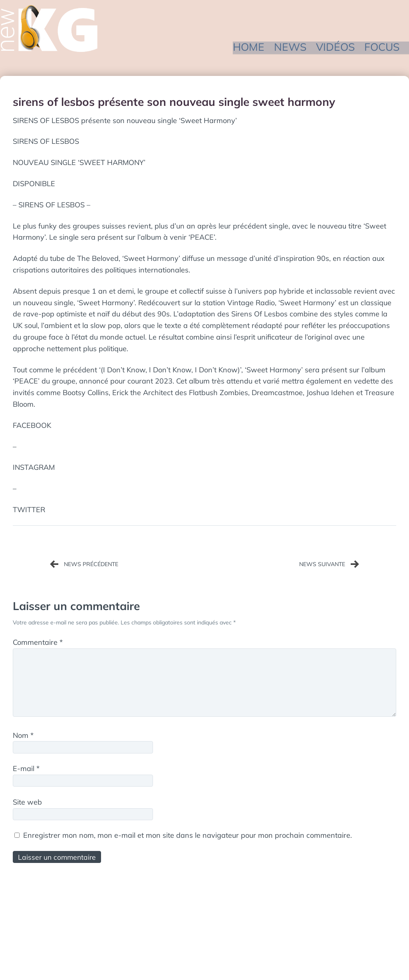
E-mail (26, 770)
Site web (27, 804)
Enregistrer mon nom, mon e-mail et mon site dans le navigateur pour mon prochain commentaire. (188, 837)
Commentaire (38, 642)
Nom (23, 737)
